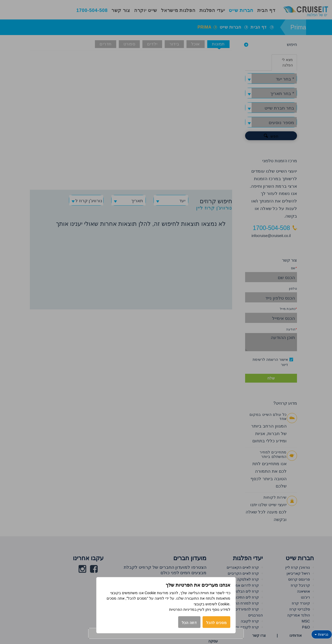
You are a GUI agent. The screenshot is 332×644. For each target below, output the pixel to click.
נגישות (322, 634)
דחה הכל (189, 623)
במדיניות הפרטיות (183, 609)
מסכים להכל (217, 623)
